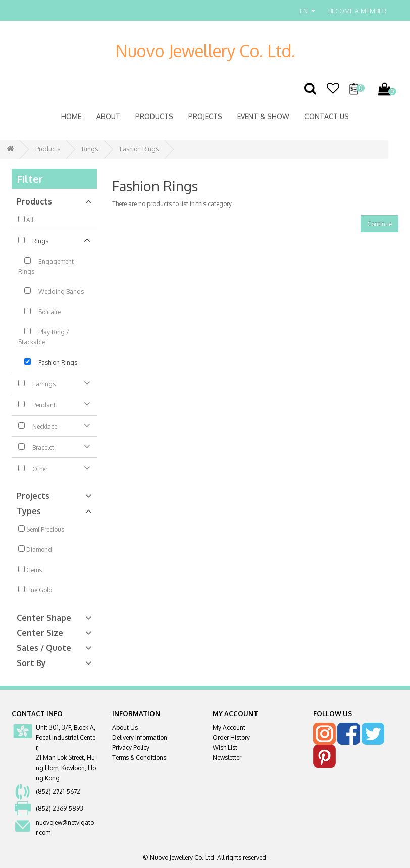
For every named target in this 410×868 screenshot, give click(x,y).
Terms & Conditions (139, 758)
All (26, 220)
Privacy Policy (131, 748)
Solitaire (39, 312)
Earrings (54, 383)
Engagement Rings (46, 266)
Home (71, 116)
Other (54, 468)
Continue (379, 224)
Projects (205, 116)
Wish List (225, 748)
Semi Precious (41, 529)
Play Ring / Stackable (44, 337)
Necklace (54, 425)
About (108, 116)
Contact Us (327, 116)
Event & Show (263, 116)
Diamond (35, 549)
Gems (30, 570)
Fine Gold (35, 590)
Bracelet (54, 446)
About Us (125, 727)
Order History (231, 737)
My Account (229, 727)
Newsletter (227, 758)
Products (154, 116)
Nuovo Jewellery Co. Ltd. (205, 50)
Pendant (54, 404)
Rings (90, 149)
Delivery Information (140, 737)
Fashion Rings (139, 149)
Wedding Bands (51, 291)
